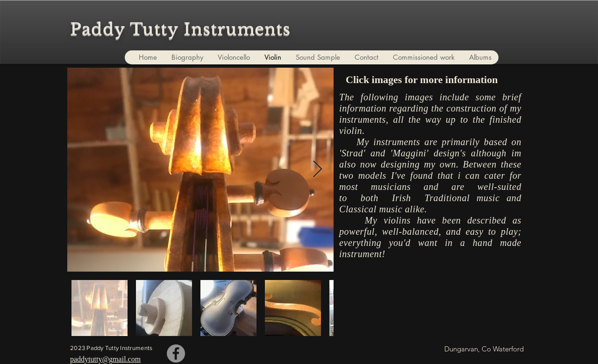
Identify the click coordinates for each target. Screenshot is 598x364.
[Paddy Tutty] (176, 353)
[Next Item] (317, 170)
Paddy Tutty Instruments (180, 29)
